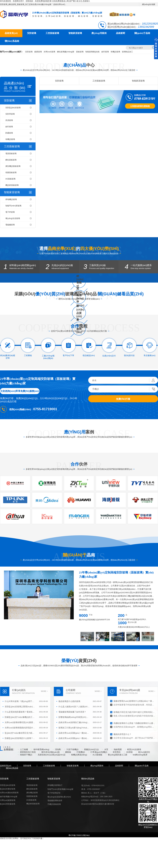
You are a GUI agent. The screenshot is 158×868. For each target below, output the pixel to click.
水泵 (106, 749)
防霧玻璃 (9, 133)
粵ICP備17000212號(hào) (79, 835)
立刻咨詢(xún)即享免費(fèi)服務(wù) (20, 391)
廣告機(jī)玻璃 (32, 793)
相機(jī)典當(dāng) (79, 755)
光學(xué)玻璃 (49, 52)
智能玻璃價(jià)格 (92, 52)
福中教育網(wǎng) (41, 749)
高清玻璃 (9, 120)
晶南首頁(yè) (11, 33)
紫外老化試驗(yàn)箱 (50, 752)
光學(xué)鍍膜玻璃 (8, 800)
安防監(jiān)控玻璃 (13, 108)
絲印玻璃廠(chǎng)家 (9, 797)
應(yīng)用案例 (99, 33)
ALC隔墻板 (97, 755)
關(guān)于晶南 (142, 33)
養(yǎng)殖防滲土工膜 (118, 755)
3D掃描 (129, 752)
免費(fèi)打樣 (123, 399)
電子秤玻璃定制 (54, 793)
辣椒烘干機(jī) (26, 755)
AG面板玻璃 (10, 179)
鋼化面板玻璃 (11, 160)
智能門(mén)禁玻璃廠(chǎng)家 (60, 789)
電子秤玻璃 (10, 212)
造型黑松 (117, 752)
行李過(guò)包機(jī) (99, 752)
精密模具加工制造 (28, 752)
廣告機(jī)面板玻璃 (13, 166)
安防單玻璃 (10, 114)
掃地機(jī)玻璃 (11, 199)
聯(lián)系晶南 (12, 41)
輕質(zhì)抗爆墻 (134, 749)
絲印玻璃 (105, 52)
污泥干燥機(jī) (72, 749)
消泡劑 (58, 749)
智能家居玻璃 (75, 33)
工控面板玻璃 (52, 33)
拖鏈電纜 (118, 749)
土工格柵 (24, 749)
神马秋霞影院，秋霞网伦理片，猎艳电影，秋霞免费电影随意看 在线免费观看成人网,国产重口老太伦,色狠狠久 (45, 1)
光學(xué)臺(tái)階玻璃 (9, 793)
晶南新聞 (120, 33)
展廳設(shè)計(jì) (91, 749)
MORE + (44, 691)
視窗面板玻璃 (11, 172)
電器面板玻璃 (11, 153)
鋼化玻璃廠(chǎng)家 (66, 52)
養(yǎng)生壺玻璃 (13, 218)
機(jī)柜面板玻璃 (12, 185)
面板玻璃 (80, 52)
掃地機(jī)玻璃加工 (55, 785)
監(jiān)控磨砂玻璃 (8, 789)
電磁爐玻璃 (10, 225)
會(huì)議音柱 (144, 752)
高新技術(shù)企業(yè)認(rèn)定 (52, 755)
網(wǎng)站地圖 (149, 4)
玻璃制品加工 (127, 52)
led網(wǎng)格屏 (140, 755)
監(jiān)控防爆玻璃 (8, 804)
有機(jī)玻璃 (115, 52)
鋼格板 (68, 752)
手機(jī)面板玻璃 (54, 804)
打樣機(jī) (81, 752)
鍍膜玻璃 (38, 52)
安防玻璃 (32, 33)
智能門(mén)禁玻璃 (13, 206)
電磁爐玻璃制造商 (55, 800)
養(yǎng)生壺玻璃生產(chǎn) (59, 797)
